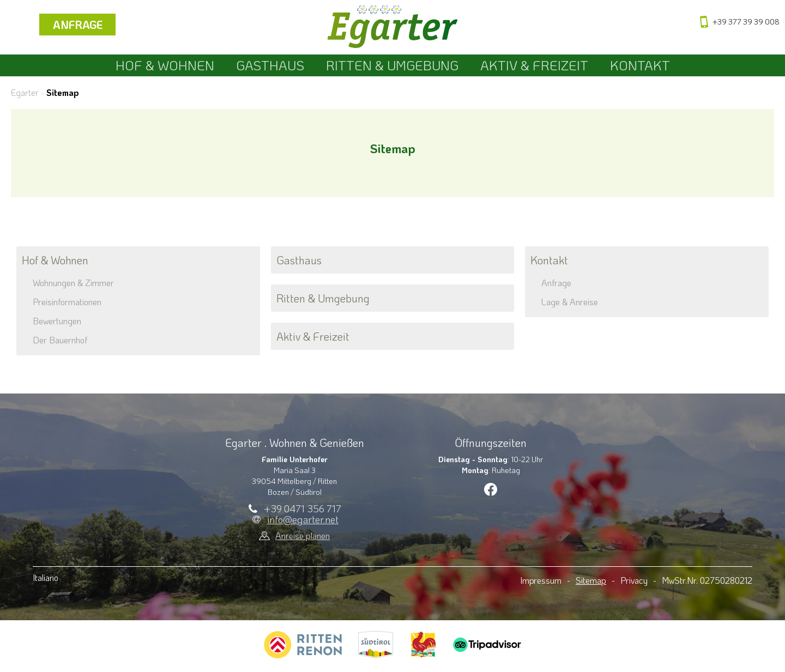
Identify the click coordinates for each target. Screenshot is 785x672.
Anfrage (78, 25)
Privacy (634, 580)
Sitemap (591, 580)
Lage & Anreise (570, 302)
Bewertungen (57, 321)
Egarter (25, 92)
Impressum (541, 580)
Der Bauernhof (60, 340)
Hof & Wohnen (165, 65)
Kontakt (640, 65)
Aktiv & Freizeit (534, 65)
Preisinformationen (67, 302)
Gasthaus (270, 65)
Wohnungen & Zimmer (73, 283)
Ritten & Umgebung (392, 65)
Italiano (46, 577)
